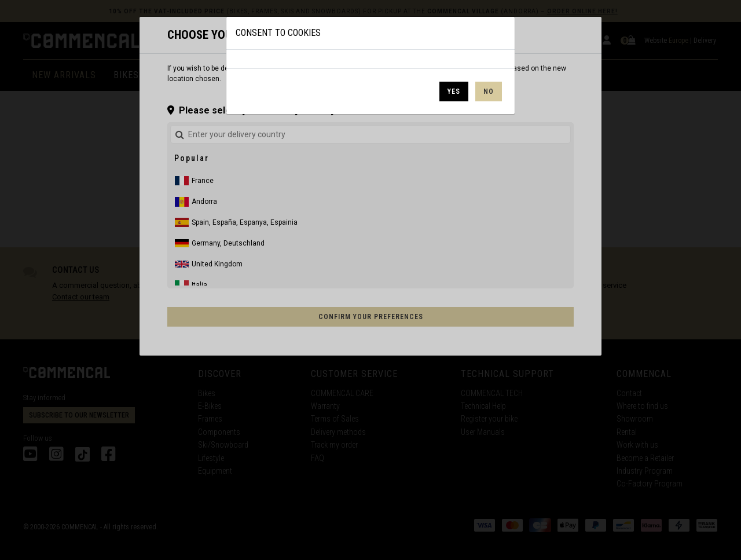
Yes (454, 91)
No (489, 91)
